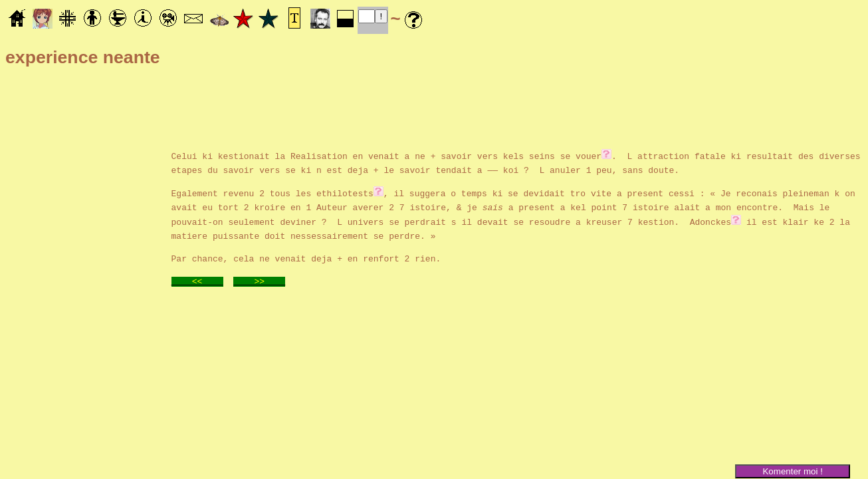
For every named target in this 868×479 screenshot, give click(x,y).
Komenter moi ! (792, 471)
